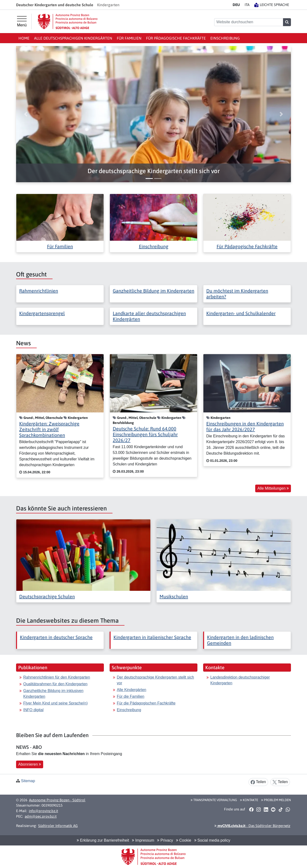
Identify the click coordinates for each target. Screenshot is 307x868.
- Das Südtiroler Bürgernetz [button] (252, 826)
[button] (153, 171)
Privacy (165, 840)
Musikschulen (174, 596)
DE (236, 5)
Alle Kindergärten (132, 690)
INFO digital (33, 710)
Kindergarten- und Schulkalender (241, 313)
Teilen (258, 782)
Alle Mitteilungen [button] (273, 488)
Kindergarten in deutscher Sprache (56, 637)
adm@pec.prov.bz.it (41, 816)
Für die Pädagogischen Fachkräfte (146, 703)
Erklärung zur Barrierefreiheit (103, 840)
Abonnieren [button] (30, 764)
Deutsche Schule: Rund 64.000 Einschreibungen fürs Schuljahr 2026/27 (145, 434)
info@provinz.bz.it (43, 811)
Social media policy (212, 840)
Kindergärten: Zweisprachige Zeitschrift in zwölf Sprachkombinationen (49, 429)
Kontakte (249, 800)
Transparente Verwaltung (214, 800)
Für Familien (129, 38)
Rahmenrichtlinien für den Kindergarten (57, 677)
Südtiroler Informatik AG (58, 826)
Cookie (184, 840)
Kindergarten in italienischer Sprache (152, 637)
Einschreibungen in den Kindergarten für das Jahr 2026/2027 (245, 426)
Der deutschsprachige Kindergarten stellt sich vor (155, 680)
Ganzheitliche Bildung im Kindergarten (153, 291)
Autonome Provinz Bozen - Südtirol (57, 800)
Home (24, 38)
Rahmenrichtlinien (39, 291)
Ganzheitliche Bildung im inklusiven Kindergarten (53, 694)
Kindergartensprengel (42, 313)
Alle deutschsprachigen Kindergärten (73, 38)
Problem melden (276, 800)
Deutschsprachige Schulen (47, 596)
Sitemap (28, 781)
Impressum (143, 840)
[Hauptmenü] (22, 22)
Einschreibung (225, 38)
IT (247, 5)
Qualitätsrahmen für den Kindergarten (55, 684)
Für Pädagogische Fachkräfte (176, 38)
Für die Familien (131, 696)
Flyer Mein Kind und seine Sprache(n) (56, 703)
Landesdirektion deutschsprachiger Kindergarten (240, 680)
